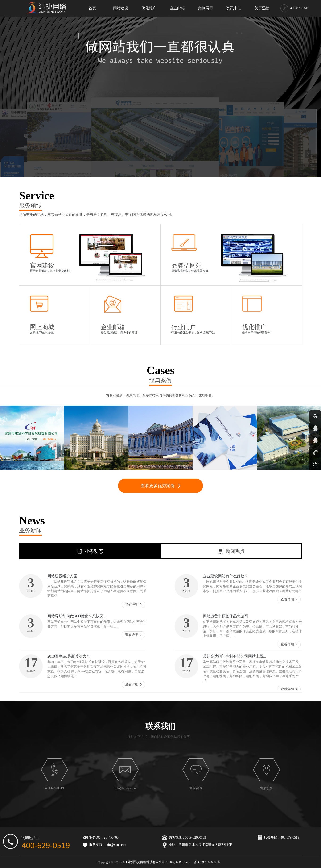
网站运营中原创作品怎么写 (226, 616)
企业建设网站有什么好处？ (226, 576)
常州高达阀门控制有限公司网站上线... (235, 656)
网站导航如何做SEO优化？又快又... (77, 616)
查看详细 (132, 604)
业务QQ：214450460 (100, 837)
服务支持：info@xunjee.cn (104, 845)
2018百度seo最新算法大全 (69, 656)
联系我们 (160, 726)
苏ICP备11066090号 (207, 862)
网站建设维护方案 (62, 576)
